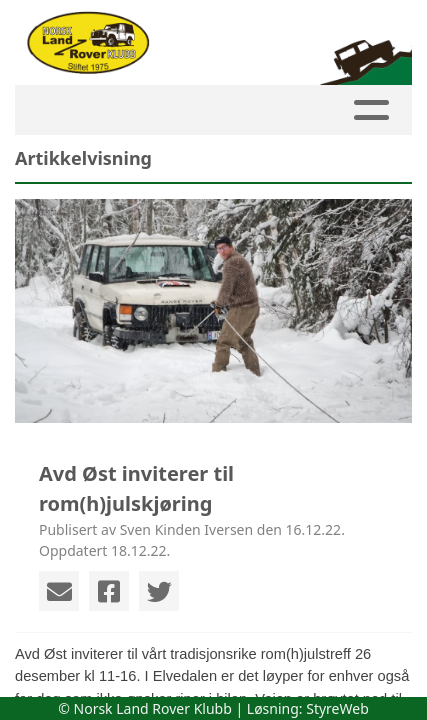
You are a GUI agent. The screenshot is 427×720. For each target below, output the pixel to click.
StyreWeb (337, 708)
